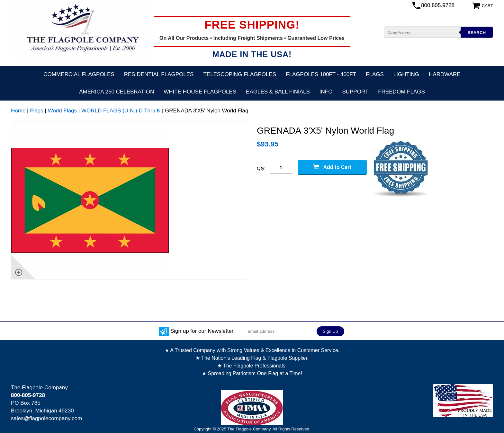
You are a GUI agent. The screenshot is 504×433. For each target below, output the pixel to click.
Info (326, 92)
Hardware (445, 74)
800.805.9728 (438, 5)
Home (18, 111)
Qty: (261, 168)
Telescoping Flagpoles (240, 74)
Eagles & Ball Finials (278, 92)
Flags (375, 74)
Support (355, 92)
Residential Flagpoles (159, 74)
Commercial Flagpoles (79, 74)
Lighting (406, 74)
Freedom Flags (401, 92)
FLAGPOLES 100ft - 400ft (321, 74)
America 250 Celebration (117, 92)
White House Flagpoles (200, 92)
